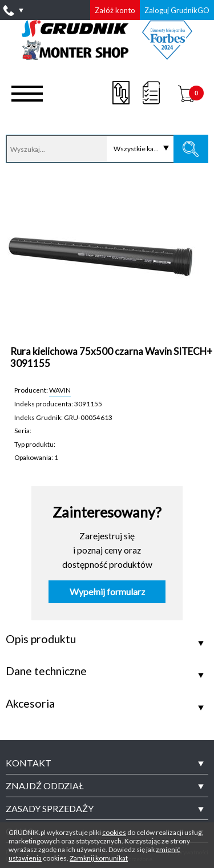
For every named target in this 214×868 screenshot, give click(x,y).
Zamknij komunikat (99, 858)
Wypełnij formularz (107, 592)
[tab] (107, 763)
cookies (114, 832)
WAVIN (60, 390)
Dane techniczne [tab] (46, 671)
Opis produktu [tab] (41, 639)
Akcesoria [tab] (30, 704)
